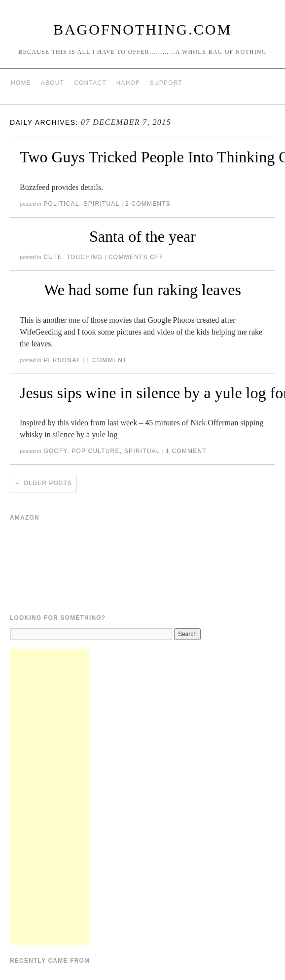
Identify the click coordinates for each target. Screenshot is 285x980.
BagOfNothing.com (142, 29)
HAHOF (128, 83)
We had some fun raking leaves (142, 290)
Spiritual (102, 204)
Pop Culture (95, 451)
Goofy (55, 451)
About (53, 83)
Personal (62, 360)
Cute (53, 257)
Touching (85, 257)
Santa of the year (142, 236)
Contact (90, 83)
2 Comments (148, 204)
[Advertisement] (49, 797)
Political (61, 204)
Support (166, 83)
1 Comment (107, 360)
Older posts (43, 483)
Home (21, 83)
